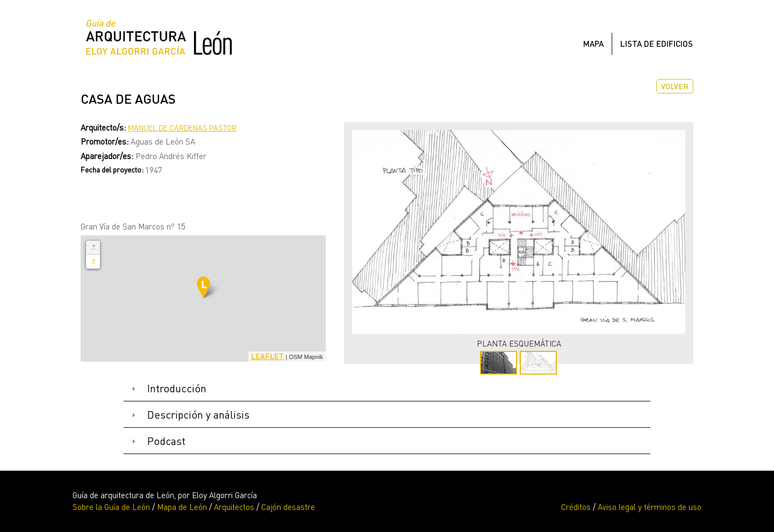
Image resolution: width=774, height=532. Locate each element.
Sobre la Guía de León (111, 507)
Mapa (593, 44)
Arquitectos (234, 507)
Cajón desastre (288, 507)
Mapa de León (182, 507)
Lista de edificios (657, 44)
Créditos (576, 507)
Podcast (166, 441)
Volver (675, 86)
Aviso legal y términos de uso (650, 507)
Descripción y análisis (198, 415)
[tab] (387, 389)
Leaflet (267, 356)
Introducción (177, 388)
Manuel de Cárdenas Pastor (182, 128)
